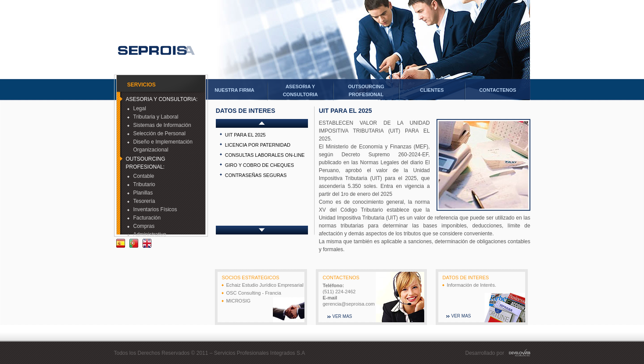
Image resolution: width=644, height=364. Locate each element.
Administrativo (147, 234)
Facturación (144, 218)
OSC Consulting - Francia (254, 293)
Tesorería (141, 201)
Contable (141, 176)
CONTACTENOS (497, 90)
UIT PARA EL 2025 (245, 135)
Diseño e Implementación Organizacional (160, 146)
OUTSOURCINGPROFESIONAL (366, 90)
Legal (137, 108)
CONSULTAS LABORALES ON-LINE (265, 155)
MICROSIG (239, 301)
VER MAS (342, 316)
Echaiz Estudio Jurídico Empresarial (265, 285)
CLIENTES (432, 90)
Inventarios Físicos (152, 209)
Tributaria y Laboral (153, 117)
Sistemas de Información (159, 125)
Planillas (140, 193)
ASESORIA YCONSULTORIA (301, 90)
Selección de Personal (156, 133)
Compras (141, 226)
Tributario (141, 184)
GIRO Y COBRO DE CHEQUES (259, 165)
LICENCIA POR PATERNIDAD (258, 145)
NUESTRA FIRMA (234, 90)
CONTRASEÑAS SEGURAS (256, 175)
